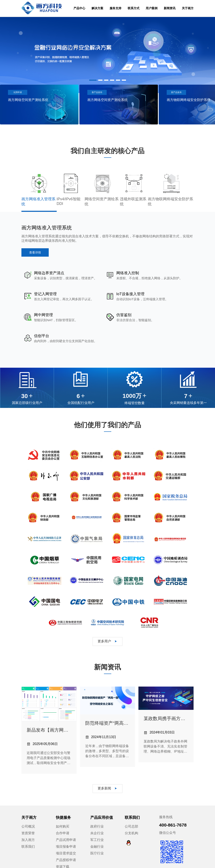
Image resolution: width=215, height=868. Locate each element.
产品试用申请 (66, 819)
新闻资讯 (170, 8)
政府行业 (97, 805)
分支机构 (131, 812)
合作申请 (63, 812)
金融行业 (97, 826)
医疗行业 (97, 832)
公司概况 (28, 805)
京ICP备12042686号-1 (122, 861)
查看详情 (35, 252)
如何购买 (63, 805)
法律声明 (156, 861)
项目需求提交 (66, 832)
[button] (93, 80)
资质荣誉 (28, 812)
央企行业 (97, 812)
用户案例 (152, 8)
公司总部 (131, 805)
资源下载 (63, 846)
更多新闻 (107, 767)
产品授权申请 (66, 839)
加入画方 (28, 819)
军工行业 (97, 819)
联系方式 (134, 8)
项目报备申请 (66, 826)
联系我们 (28, 826)
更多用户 (107, 620)
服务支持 (115, 8)
